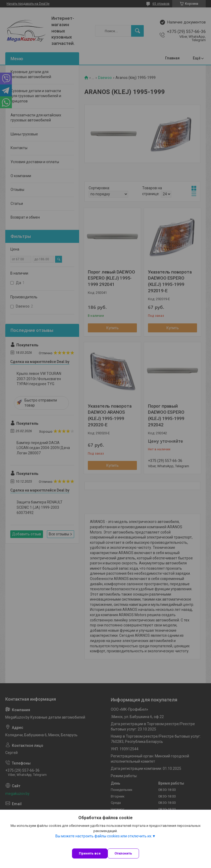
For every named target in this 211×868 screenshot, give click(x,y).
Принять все (90, 853)
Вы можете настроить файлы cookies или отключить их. (104, 836)
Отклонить (123, 853)
